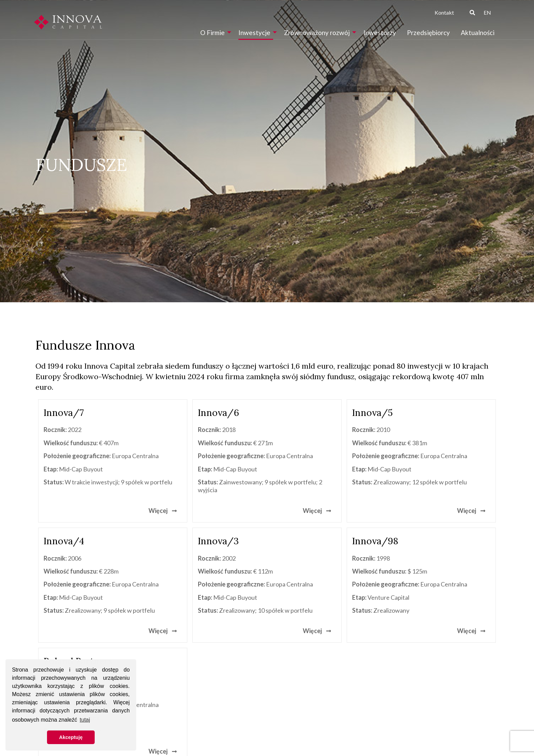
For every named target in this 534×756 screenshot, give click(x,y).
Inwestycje (254, 33)
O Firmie (213, 33)
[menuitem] (214, 33)
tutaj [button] (85, 720)
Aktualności (478, 33)
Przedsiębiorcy (428, 33)
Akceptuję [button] (71, 737)
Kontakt (444, 12)
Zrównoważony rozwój (317, 33)
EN (487, 12)
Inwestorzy (380, 33)
